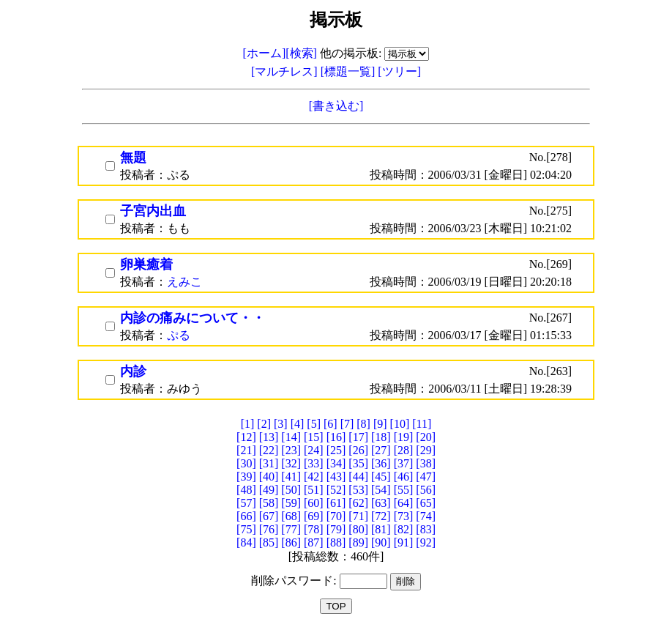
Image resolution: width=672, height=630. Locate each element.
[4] (298, 424)
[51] (314, 490)
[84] (246, 542)
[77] (291, 529)
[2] (264, 424)
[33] (314, 463)
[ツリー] (399, 71)
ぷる (179, 335)
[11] (422, 424)
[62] (358, 503)
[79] (336, 529)
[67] (269, 516)
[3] (281, 424)
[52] (336, 490)
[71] (358, 516)
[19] (404, 437)
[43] (336, 477)
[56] (426, 490)
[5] (314, 424)
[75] (246, 529)
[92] (426, 542)
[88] (336, 542)
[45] (381, 477)
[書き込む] (336, 106)
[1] (248, 424)
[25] (336, 450)
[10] (400, 424)
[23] (291, 450)
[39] (246, 477)
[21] (246, 450)
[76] (269, 529)
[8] (363, 424)
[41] (291, 477)
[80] (358, 529)
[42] (314, 477)
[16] (336, 437)
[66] (246, 516)
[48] (246, 490)
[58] (269, 503)
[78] (314, 529)
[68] (291, 516)
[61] (336, 503)
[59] (291, 503)
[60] (314, 503)
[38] (426, 463)
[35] (358, 463)
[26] (358, 450)
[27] (381, 450)
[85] (269, 542)
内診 (133, 371)
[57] (246, 503)
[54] (381, 490)
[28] (404, 450)
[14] (291, 437)
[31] (269, 463)
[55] (404, 490)
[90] (381, 542)
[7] (347, 424)
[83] (426, 529)
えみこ (184, 282)
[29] (426, 450)
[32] (291, 463)
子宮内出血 (153, 211)
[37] (404, 463)
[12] (246, 437)
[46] (404, 477)
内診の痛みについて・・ (193, 318)
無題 (133, 157)
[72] (381, 516)
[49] (269, 490)
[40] (269, 477)
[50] (291, 490)
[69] (314, 516)
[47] (426, 477)
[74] (426, 516)
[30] (246, 463)
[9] (380, 424)
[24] (314, 450)
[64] (404, 503)
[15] (314, 437)
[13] (269, 437)
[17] (358, 437)
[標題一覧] (350, 71)
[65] (426, 503)
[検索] (301, 53)
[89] (358, 542)
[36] (381, 463)
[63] (381, 503)
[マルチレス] (286, 71)
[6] (331, 424)
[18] (381, 437)
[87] (314, 542)
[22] (269, 450)
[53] (358, 490)
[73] (404, 516)
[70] (336, 516)
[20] (426, 437)
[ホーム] (265, 53)
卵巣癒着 (146, 264)
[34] (336, 463)
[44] (358, 477)
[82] (404, 529)
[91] (404, 542)
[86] (291, 542)
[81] (381, 529)
